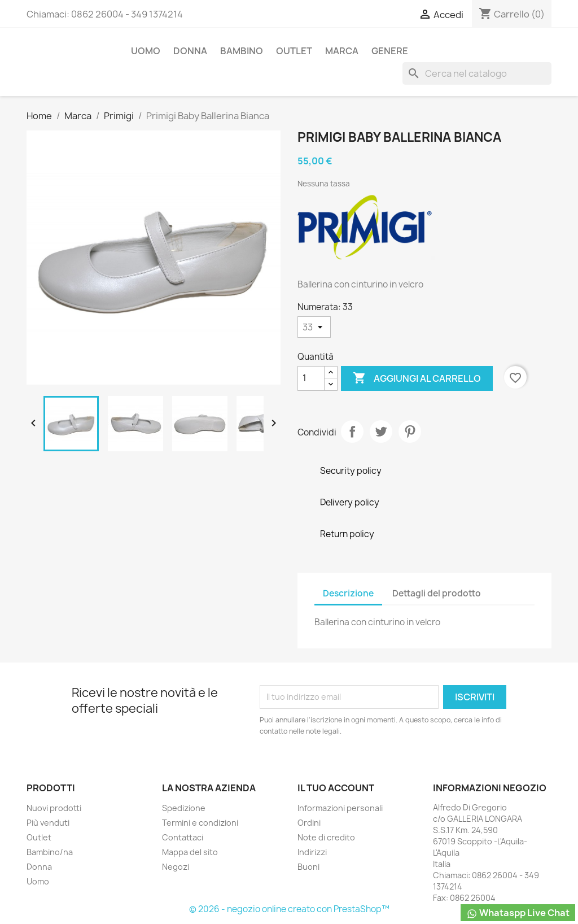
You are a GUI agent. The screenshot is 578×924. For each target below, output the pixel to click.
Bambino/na (50, 852)
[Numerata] (314, 327)
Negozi (176, 867)
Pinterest (410, 432)
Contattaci (183, 837)
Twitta (381, 432)
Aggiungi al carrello (417, 378)
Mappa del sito (190, 852)
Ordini (309, 823)
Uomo (146, 51)
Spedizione (184, 808)
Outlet (294, 51)
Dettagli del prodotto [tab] (437, 593)
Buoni (308, 867)
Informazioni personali (340, 808)
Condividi (352, 432)
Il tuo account (336, 788)
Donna (190, 51)
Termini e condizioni (200, 823)
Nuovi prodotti (54, 808)
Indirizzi (312, 852)
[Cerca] (477, 73)
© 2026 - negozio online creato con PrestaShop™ (289, 909)
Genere (390, 51)
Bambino (242, 51)
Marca (342, 51)
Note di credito (326, 837)
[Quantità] (311, 378)
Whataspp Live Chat (518, 913)
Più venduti (48, 823)
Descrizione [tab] (348, 593)
